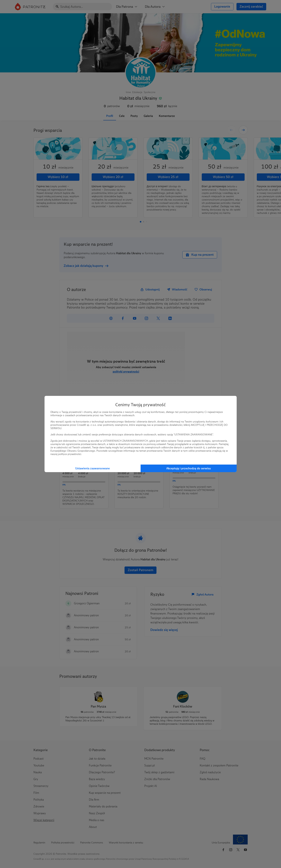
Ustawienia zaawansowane (92, 468)
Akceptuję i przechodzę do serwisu (189, 468)
